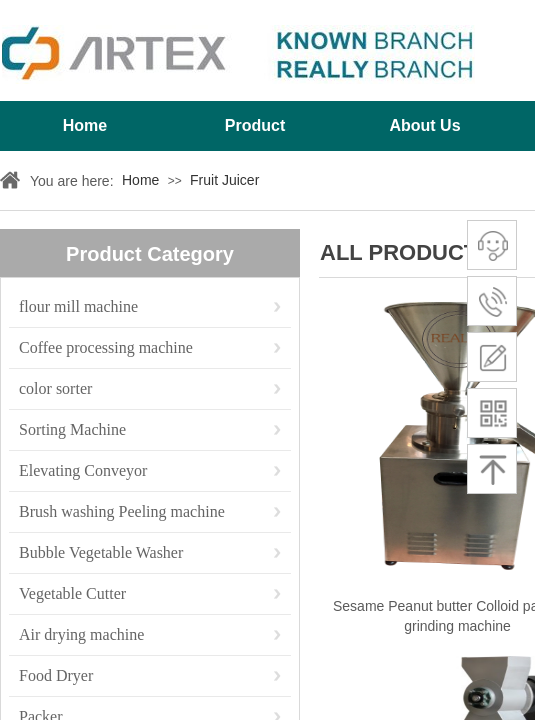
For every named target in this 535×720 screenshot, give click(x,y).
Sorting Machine (72, 429)
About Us (424, 125)
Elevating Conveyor (83, 470)
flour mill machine (78, 306)
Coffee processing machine (106, 347)
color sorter (55, 388)
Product (255, 125)
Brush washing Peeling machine (122, 511)
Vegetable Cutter (72, 593)
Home (85, 125)
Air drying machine (81, 634)
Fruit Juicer (224, 180)
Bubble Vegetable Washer (101, 552)
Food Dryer (56, 675)
